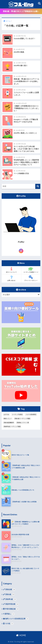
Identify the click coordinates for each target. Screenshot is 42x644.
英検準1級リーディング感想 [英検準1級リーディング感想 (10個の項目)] (12, 427)
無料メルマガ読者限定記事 (16, 619)
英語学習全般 (11, 604)
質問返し (9, 614)
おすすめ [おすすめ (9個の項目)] (6, 415)
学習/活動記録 (11, 609)
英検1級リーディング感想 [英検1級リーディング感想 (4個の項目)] (22, 419)
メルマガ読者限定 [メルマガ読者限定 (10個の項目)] (31, 415)
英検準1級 (10, 599)
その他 (8, 624)
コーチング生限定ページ (31, 270)
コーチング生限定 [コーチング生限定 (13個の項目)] (17, 415)
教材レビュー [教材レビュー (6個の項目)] (8, 419)
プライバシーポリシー (31, 278)
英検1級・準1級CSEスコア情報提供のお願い (21, 11)
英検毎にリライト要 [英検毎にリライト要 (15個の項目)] (23, 423)
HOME (21, 635)
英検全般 (9, 590)
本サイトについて (11, 270)
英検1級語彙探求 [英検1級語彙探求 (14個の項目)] (9, 423)
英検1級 (9, 595)
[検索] (38, 186)
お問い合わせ (11, 278)
